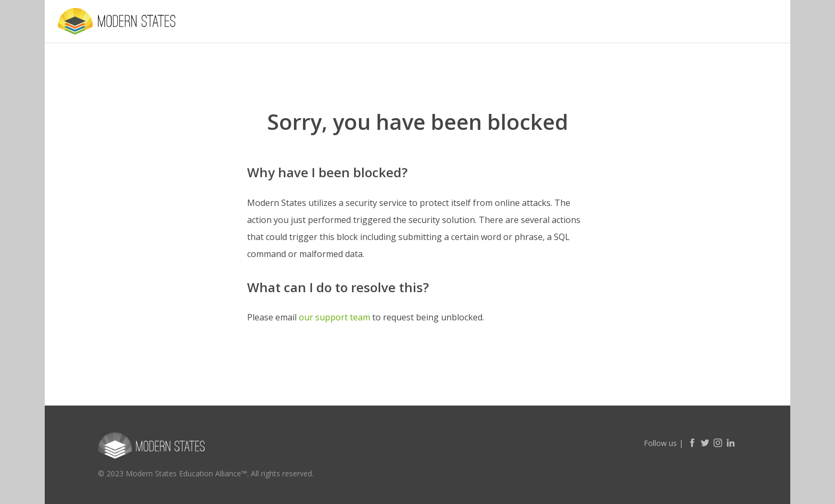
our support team (334, 317)
